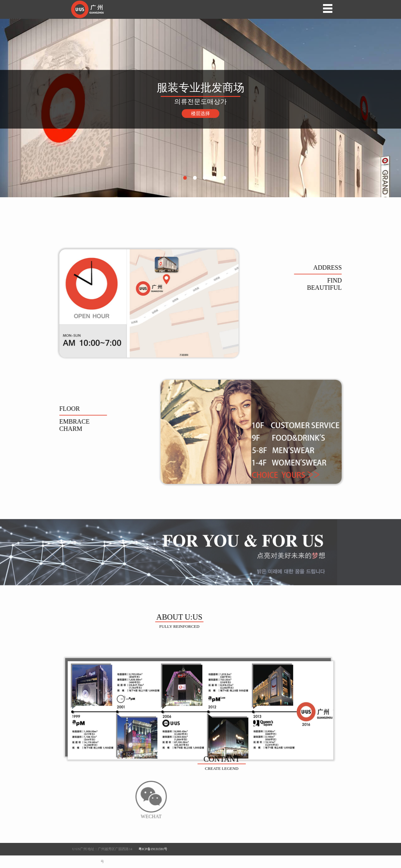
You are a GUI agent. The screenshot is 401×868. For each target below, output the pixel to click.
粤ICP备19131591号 (153, 849)
